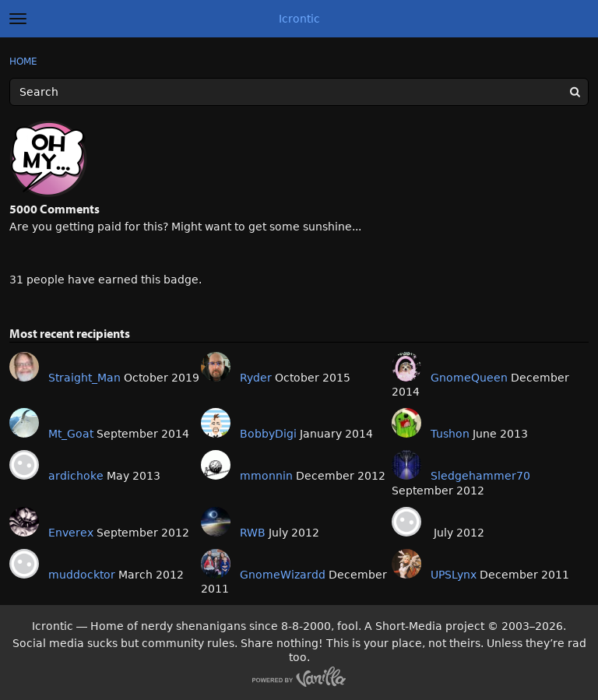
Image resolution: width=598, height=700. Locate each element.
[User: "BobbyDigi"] (216, 423)
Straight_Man (84, 378)
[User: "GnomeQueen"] (406, 367)
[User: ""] (406, 522)
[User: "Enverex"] (24, 522)
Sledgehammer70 (480, 476)
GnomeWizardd (283, 575)
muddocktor (82, 575)
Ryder (256, 378)
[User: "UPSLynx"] (406, 564)
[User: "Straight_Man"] (24, 367)
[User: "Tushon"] (406, 423)
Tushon (450, 434)
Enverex (71, 533)
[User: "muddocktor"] (24, 564)
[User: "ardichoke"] (24, 465)
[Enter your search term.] (299, 92)
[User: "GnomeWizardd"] (216, 564)
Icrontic (299, 19)
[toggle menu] (18, 19)
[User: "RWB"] (216, 522)
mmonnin (266, 476)
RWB (253, 533)
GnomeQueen (469, 378)
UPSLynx (454, 575)
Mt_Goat (71, 434)
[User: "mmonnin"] (216, 465)
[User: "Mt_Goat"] (24, 423)
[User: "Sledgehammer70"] (406, 465)
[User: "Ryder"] (216, 367)
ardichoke (76, 476)
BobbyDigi (268, 434)
